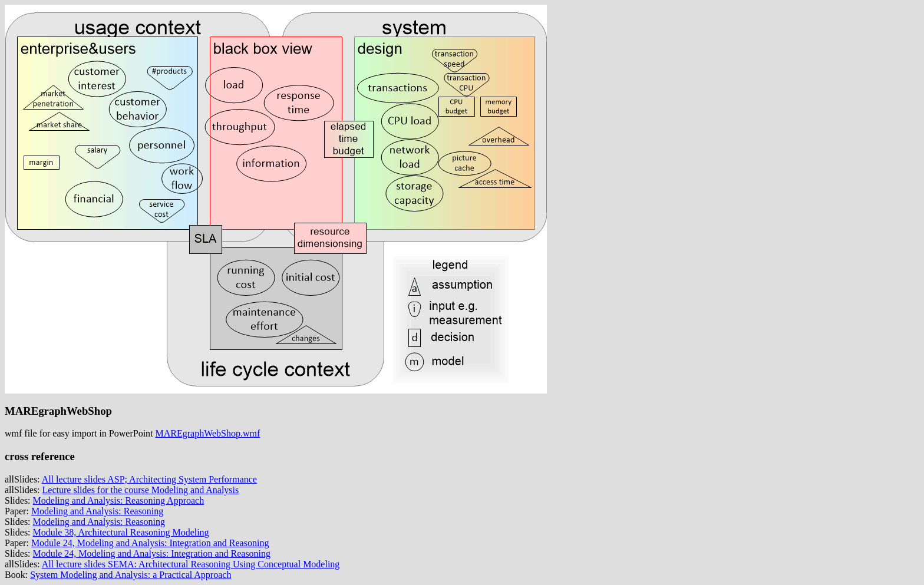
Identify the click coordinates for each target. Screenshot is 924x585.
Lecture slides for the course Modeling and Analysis (141, 490)
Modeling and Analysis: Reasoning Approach (119, 500)
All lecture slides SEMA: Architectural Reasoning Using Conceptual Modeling (191, 564)
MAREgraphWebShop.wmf (208, 433)
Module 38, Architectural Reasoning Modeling (121, 532)
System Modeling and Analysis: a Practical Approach (131, 575)
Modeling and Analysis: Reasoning (97, 511)
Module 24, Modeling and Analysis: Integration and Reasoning (150, 543)
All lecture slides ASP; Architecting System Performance (149, 479)
